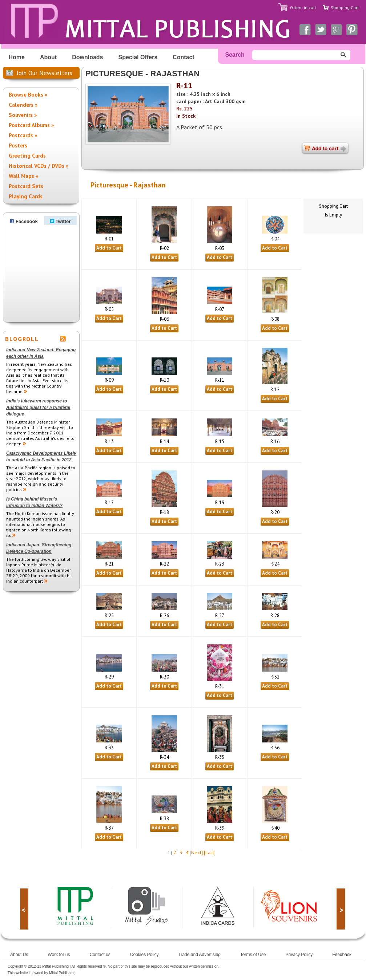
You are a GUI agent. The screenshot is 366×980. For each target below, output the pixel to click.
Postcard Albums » (31, 125)
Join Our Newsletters (45, 73)
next (341, 909)
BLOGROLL (22, 339)
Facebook (24, 221)
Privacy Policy (299, 955)
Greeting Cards (27, 156)
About (48, 57)
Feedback (342, 955)
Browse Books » (28, 95)
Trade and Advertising (200, 955)
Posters (18, 145)
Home (17, 57)
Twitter (61, 221)
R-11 (184, 85)
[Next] (196, 853)
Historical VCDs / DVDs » (39, 166)
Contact (184, 57)
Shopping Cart (345, 7)
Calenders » (23, 105)
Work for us (59, 955)
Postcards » (23, 135)
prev (24, 909)
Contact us (100, 955)
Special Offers (138, 57)
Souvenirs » (23, 115)
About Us (19, 955)
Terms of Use (253, 955)
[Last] (210, 853)
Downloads (87, 57)
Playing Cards (26, 196)
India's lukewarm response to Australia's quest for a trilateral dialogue (38, 408)
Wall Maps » (23, 176)
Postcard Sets (26, 186)
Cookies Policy (144, 955)
